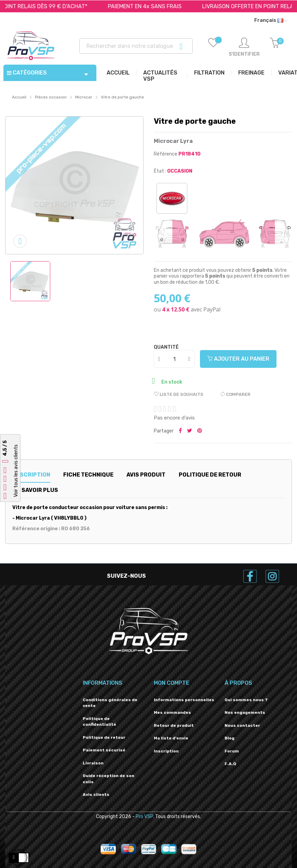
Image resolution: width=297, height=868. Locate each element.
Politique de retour (104, 737)
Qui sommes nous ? (246, 700)
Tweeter (190, 431)
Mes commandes (172, 712)
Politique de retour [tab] (210, 475)
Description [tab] (31, 475)
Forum (232, 751)
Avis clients (96, 794)
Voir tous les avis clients (16, 471)
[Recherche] (136, 46)
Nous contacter (242, 725)
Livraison (93, 763)
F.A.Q (230, 764)
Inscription (166, 751)
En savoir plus (36, 490)
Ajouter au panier (238, 359)
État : (160, 171)
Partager (180, 431)
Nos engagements (245, 712)
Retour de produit (174, 725)
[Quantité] (175, 359)
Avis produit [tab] (146, 475)
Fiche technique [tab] (88, 475)
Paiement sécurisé (104, 750)
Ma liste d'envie (171, 738)
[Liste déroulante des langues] (271, 21)
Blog (229, 738)
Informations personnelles (184, 700)
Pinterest (200, 431)
